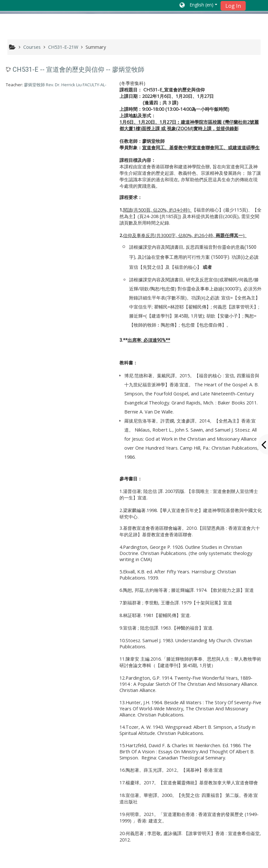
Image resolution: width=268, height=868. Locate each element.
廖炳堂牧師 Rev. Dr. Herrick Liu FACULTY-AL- (65, 85)
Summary (96, 47)
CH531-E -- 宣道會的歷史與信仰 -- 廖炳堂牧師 (78, 69)
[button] (198, 5)
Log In (233, 6)
